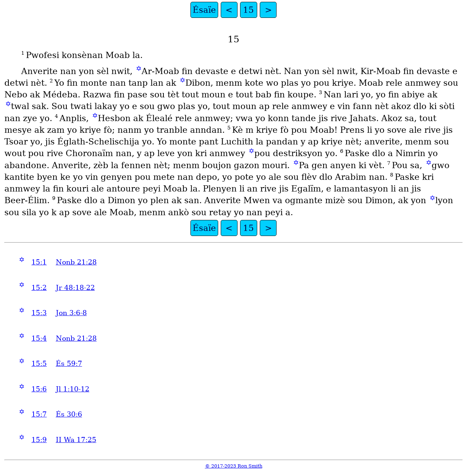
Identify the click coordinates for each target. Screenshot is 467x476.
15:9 (39, 440)
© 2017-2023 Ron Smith (234, 466)
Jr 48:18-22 (75, 288)
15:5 (39, 363)
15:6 (39, 389)
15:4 (39, 338)
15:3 (39, 313)
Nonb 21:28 (76, 262)
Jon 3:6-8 (71, 313)
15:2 (39, 288)
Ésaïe (204, 10)
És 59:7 (69, 363)
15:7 (39, 414)
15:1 (39, 262)
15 (248, 10)
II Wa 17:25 (76, 440)
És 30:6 (69, 414)
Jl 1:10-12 (73, 389)
